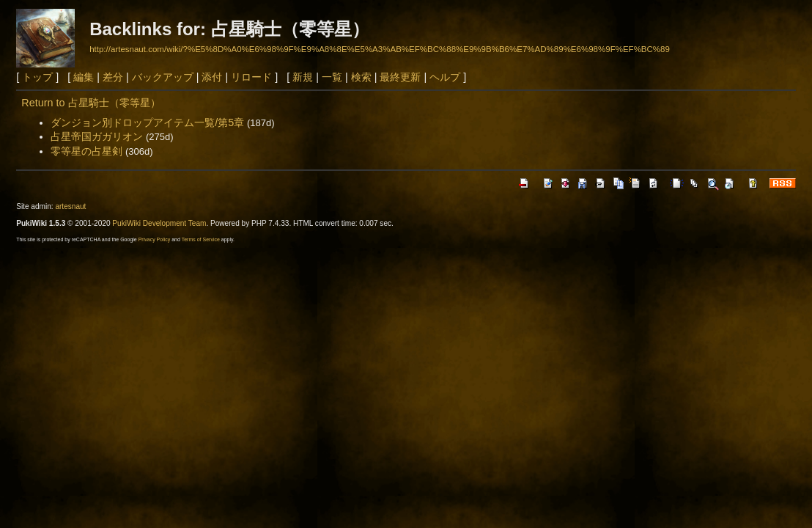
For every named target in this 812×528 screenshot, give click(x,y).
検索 (361, 77)
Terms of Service (201, 239)
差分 (113, 77)
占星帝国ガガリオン (97, 136)
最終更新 (400, 77)
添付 (212, 77)
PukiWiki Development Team (159, 223)
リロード (251, 77)
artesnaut (70, 206)
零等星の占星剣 (86, 151)
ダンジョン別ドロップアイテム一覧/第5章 (147, 122)
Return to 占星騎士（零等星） (91, 103)
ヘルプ (445, 77)
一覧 (332, 77)
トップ (37, 77)
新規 (303, 77)
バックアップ (163, 77)
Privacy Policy (155, 239)
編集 (84, 77)
